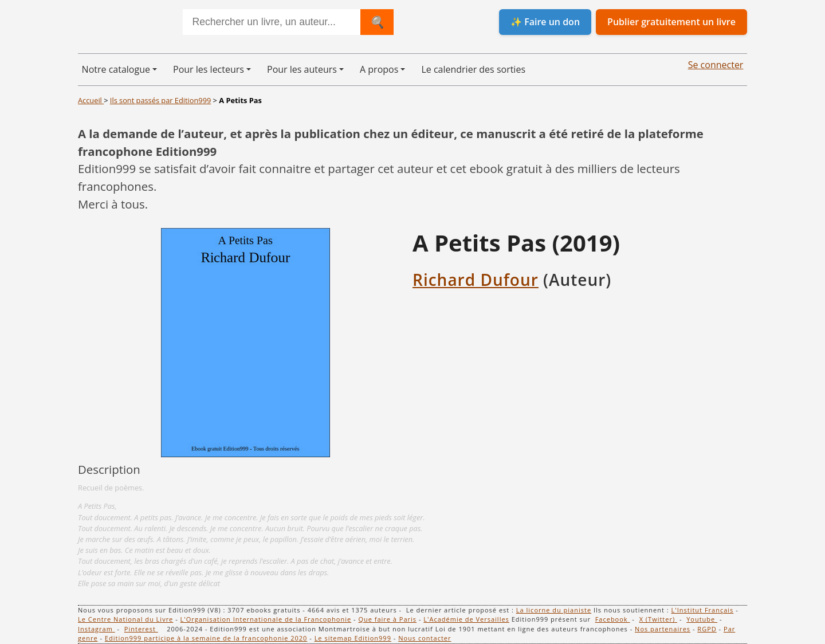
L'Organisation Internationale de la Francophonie (266, 619)
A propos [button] (379, 69)
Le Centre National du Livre (125, 619)
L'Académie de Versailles (466, 619)
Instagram (97, 629)
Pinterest (141, 629)
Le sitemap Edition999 (353, 638)
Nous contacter (425, 638)
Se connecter (716, 65)
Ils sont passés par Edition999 (160, 100)
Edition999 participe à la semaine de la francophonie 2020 (206, 638)
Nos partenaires (663, 629)
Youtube (702, 619)
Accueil (91, 100)
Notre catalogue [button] (116, 69)
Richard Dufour (476, 280)
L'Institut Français (703, 610)
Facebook (613, 619)
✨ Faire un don (545, 22)
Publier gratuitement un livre (671, 22)
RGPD (707, 629)
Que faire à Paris (387, 619)
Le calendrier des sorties (473, 69)
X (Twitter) (658, 619)
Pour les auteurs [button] (302, 69)
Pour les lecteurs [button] (209, 69)
